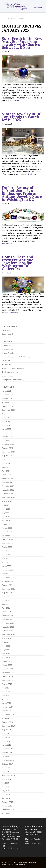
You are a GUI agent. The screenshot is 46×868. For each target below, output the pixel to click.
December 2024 (8, 440)
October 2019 (7, 676)
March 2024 (6, 475)
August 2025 (7, 414)
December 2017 (8, 756)
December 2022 (8, 532)
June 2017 (6, 768)
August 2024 (7, 456)
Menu (38, 8)
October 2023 (7, 494)
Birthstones (6, 330)
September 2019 (8, 680)
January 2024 (7, 482)
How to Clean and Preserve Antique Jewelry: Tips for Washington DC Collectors (17, 263)
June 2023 (6, 509)
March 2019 (6, 703)
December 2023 (8, 486)
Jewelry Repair (7, 349)
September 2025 (8, 410)
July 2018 (5, 733)
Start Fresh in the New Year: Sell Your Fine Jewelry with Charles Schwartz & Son (22, 43)
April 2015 (6, 794)
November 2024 (8, 444)
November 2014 (8, 813)
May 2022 (6, 558)
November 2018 (8, 718)
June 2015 (6, 787)
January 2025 (7, 437)
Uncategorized (7, 376)
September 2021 (8, 589)
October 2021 (7, 585)
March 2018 (6, 745)
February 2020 (7, 661)
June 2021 (6, 600)
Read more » (15, 100)
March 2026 (6, 391)
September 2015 (8, 775)
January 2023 (7, 528)
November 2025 (8, 402)
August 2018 (7, 730)
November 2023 (8, 490)
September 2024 (8, 452)
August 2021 (7, 593)
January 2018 (7, 753)
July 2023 (5, 505)
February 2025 (7, 433)
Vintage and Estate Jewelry (12, 380)
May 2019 (6, 695)
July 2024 (5, 459)
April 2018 (6, 741)
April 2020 (6, 654)
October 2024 (7, 448)
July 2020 (5, 642)
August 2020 (7, 638)
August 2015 (7, 779)
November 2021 (8, 581)
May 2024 (6, 467)
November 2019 (8, 673)
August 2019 (7, 684)
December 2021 (8, 577)
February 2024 (7, 478)
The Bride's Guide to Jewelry (13, 368)
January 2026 (7, 399)
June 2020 (6, 646)
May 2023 (6, 513)
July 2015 (5, 783)
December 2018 (8, 714)
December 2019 (8, 669)
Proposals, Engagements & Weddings (16, 357)
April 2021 (6, 608)
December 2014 (8, 810)
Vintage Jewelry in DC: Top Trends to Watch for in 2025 (22, 117)
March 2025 (6, 429)
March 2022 (6, 566)
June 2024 (6, 463)
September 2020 (8, 635)
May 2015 (6, 791)
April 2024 (6, 471)
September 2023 (8, 497)
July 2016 (5, 772)
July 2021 (5, 596)
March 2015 (6, 798)
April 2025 (6, 425)
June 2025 (6, 421)
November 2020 (8, 627)
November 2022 (8, 536)
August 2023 (7, 501)
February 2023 (7, 524)
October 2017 (7, 764)
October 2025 (7, 406)
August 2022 (7, 547)
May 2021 (6, 604)
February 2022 (7, 570)
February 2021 (7, 615)
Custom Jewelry (8, 334)
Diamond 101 (7, 342)
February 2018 (7, 749)
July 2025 (5, 418)
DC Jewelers (7, 338)
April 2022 (6, 562)
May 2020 (6, 650)
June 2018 (6, 737)
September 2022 (8, 543)
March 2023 (6, 520)
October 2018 (7, 722)
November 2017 (8, 760)
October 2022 (7, 539)
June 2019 (6, 692)
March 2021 (6, 612)
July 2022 (5, 551)
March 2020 (6, 657)
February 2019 (7, 707)
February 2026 (7, 395)
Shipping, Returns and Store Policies (13, 864)
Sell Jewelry (6, 361)
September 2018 (8, 726)
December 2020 (8, 623)
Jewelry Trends (8, 353)
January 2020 (7, 665)
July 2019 (5, 688)
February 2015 (7, 802)
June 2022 (6, 555)
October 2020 (7, 631)
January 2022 (7, 574)
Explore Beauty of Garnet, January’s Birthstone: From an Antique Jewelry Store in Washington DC (22, 194)
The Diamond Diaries (10, 372)
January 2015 (7, 806)
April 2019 (6, 699)
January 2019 (7, 711)
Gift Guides (6, 345)
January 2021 (7, 619)
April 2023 (6, 517)
